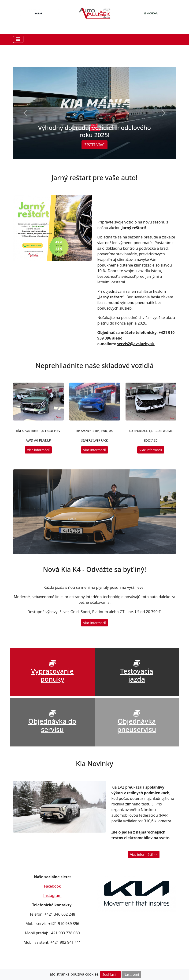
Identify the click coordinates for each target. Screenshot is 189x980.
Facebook (52, 886)
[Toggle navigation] (18, 39)
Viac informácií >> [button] (144, 854)
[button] (25, 113)
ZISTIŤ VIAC (95, 145)
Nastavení (131, 975)
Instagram (52, 896)
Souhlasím (110, 975)
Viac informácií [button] (38, 450)
